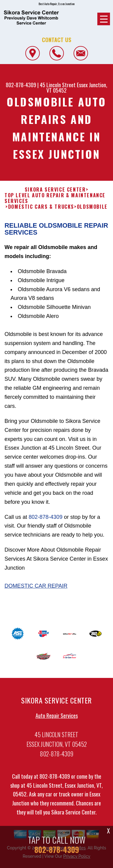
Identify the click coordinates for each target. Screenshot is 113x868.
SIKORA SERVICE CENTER (55, 193)
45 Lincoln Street (58, 85)
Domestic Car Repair (36, 589)
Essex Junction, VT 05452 (77, 88)
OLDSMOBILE (92, 210)
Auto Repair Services (57, 719)
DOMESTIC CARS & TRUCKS (41, 210)
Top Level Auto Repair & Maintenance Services (55, 201)
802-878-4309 (21, 85)
